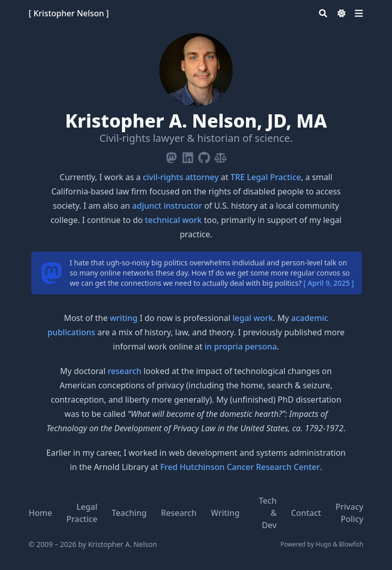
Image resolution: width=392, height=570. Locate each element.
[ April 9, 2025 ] (328, 283)
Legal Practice (82, 513)
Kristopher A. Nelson (122, 544)
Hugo (323, 544)
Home (40, 513)
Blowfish (351, 544)
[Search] (323, 13)
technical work (173, 220)
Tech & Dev (268, 513)
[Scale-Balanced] (220, 156)
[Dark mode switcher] (341, 13)
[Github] (204, 156)
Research (179, 513)
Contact (306, 513)
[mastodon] (52, 273)
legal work (253, 318)
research (125, 371)
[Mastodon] (171, 156)
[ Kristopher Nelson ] (69, 13)
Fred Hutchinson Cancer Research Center (240, 467)
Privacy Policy (349, 513)
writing (124, 318)
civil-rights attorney (181, 177)
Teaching (129, 513)
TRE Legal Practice (266, 177)
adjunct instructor (167, 206)
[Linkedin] (188, 156)
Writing (225, 513)
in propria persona (241, 346)
